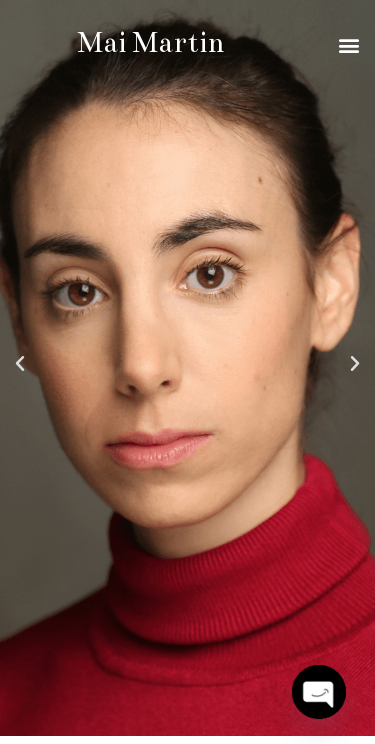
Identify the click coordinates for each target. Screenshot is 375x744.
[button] (348, 44)
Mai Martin (150, 43)
